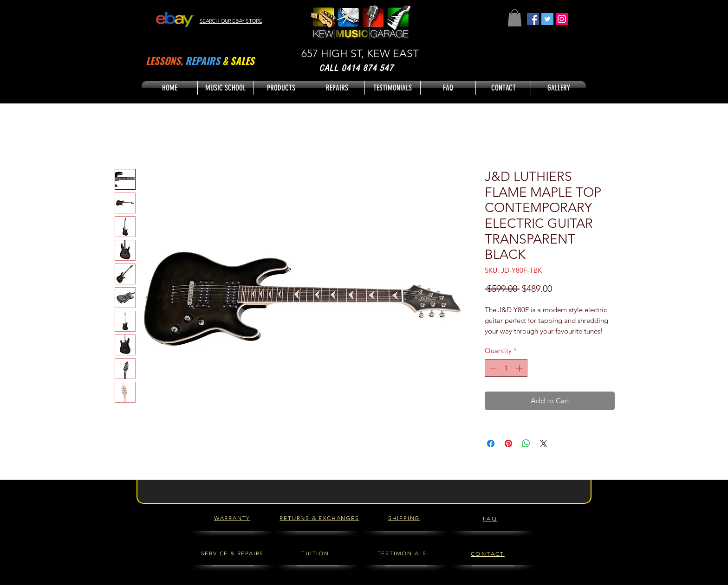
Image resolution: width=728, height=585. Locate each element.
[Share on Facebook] (491, 444)
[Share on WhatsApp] (526, 444)
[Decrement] (492, 368)
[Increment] (520, 368)
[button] (515, 18)
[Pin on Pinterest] (508, 444)
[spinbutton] (506, 368)
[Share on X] (544, 444)
